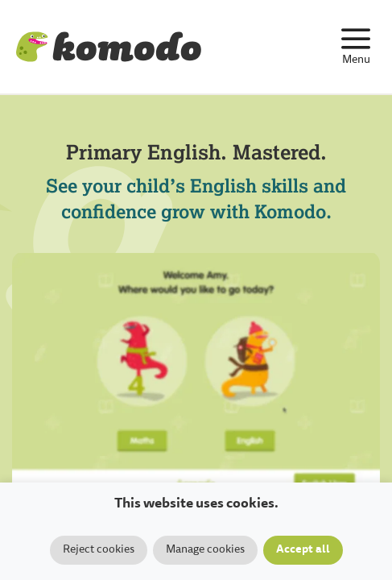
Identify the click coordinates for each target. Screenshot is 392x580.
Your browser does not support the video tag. (196, 375)
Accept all (303, 550)
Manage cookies (205, 550)
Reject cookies (99, 550)
